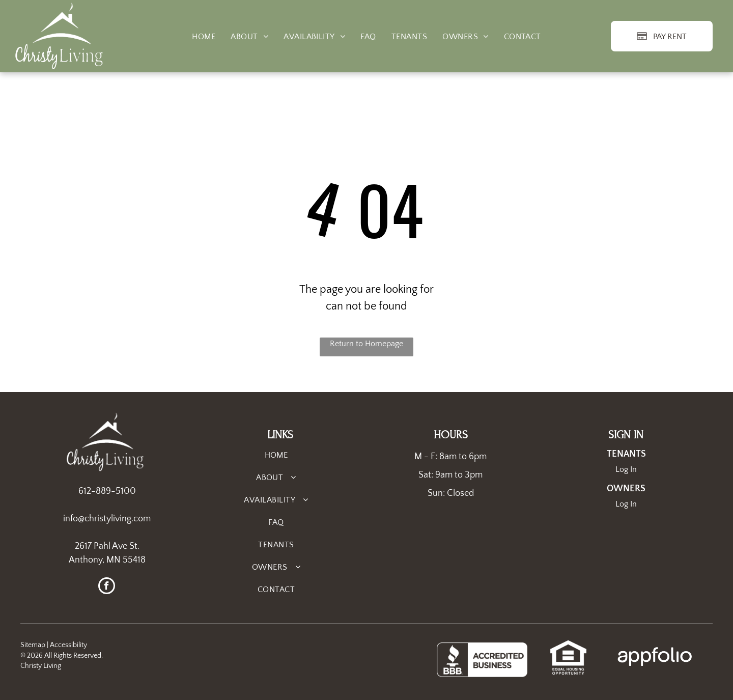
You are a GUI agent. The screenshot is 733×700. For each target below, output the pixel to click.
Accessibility (68, 645)
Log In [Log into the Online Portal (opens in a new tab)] (626, 469)
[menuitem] (204, 37)
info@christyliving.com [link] (107, 519)
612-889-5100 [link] (107, 491)
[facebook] (107, 587)
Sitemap (33, 645)
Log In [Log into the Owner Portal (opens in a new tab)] (626, 504)
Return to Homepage (366, 344)
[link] (568, 645)
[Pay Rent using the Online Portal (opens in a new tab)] (662, 36)
